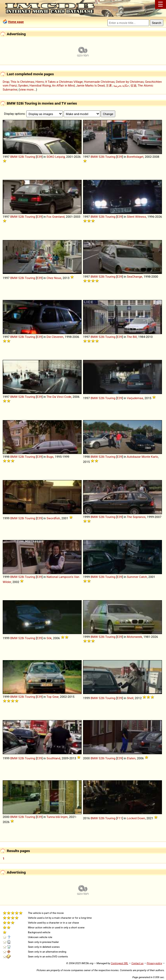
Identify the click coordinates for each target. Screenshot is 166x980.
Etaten (131, 758)
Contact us (137, 963)
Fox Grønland (55, 217)
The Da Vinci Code (59, 397)
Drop (6, 82)
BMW (14, 157)
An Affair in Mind (63, 85)
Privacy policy (154, 963)
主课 (109, 85)
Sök (49, 638)
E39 (39, 157)
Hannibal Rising (40, 85)
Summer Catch (137, 577)
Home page (16, 22)
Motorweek (134, 637)
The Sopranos (136, 517)
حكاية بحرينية (121, 85)
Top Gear (53, 697)
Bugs (50, 457)
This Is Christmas (22, 82)
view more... (28, 90)
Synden (23, 85)
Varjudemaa (135, 398)
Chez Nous (54, 278)
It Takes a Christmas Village (64, 82)
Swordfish (53, 518)
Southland (53, 758)
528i (21, 157)
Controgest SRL (119, 963)
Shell (130, 698)
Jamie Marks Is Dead (90, 85)
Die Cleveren (55, 337)
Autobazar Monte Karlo (142, 457)
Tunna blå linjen (57, 817)
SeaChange (134, 277)
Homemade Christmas (99, 82)
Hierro (40, 82)
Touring (30, 157)
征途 (133, 85)
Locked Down (136, 818)
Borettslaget (135, 157)
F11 (120, 818)
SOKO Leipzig (56, 157)
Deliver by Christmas (130, 82)
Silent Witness (136, 217)
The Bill (132, 337)
